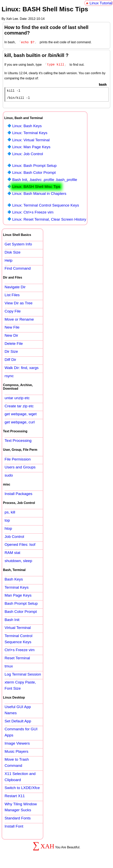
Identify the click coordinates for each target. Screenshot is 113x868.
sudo (9, 477)
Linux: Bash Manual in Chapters (39, 195)
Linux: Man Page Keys (31, 149)
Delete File (14, 345)
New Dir (11, 337)
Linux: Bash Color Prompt (34, 174)
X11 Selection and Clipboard (20, 778)
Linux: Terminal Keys (30, 134)
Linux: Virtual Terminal (31, 142)
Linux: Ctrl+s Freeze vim (33, 214)
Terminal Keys (17, 589)
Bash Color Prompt (21, 613)
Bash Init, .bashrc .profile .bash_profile (45, 181)
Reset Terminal (17, 660)
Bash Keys (14, 581)
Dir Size (11, 353)
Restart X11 (15, 797)
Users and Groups (20, 469)
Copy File (13, 313)
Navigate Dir (15, 289)
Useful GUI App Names (18, 711)
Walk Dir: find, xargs (22, 369)
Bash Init (12, 621)
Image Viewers (17, 745)
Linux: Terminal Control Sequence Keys (46, 207)
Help (8, 262)
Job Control (14, 538)
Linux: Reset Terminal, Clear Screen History (49, 221)
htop (8, 530)
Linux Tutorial (101, 3)
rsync (9, 377)
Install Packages (19, 495)
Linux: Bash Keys (27, 127)
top (7, 522)
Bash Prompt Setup (21, 605)
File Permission (18, 461)
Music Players (16, 753)
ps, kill (10, 514)
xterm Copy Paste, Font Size (20, 687)
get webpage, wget (21, 416)
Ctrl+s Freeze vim (20, 651)
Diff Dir (10, 361)
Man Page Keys (18, 597)
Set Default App (18, 723)
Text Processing (18, 442)
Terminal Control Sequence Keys (19, 640)
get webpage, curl (20, 424)
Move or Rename (19, 321)
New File (12, 329)
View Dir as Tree (19, 305)
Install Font (14, 828)
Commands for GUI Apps (21, 734)
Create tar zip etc (19, 408)
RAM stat (12, 554)
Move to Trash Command (17, 764)
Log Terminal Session (23, 676)
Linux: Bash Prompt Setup (34, 167)
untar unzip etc (17, 399)
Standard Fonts (18, 820)
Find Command (18, 270)
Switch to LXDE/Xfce (22, 789)
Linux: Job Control (28, 155)
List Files (12, 297)
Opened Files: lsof (20, 546)
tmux (9, 668)
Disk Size (13, 254)
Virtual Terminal (18, 629)
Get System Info (18, 246)
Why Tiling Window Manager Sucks (21, 809)
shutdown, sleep (18, 562)
